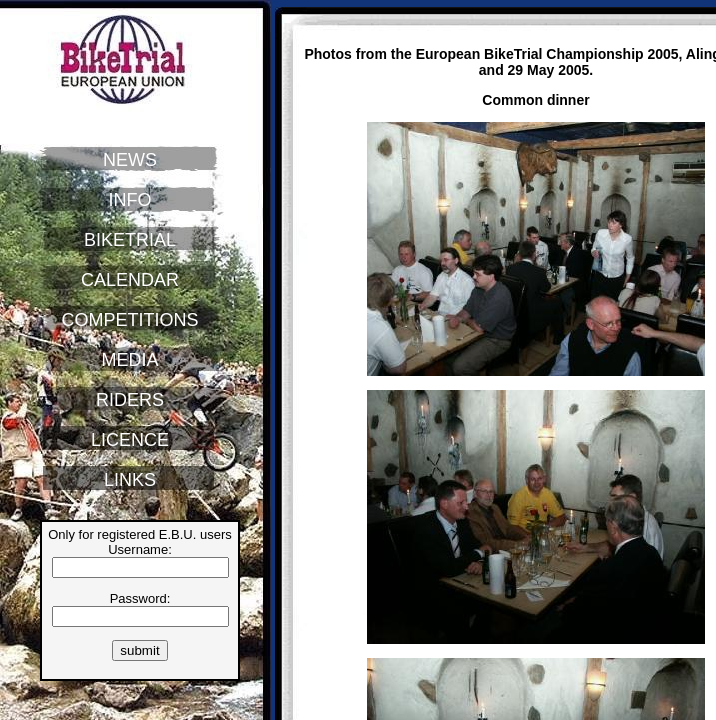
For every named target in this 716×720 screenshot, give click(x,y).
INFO (130, 200)
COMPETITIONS (129, 320)
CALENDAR (130, 280)
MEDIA (129, 360)
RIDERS (130, 400)
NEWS (130, 160)
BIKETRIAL (130, 240)
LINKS (130, 480)
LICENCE (130, 440)
